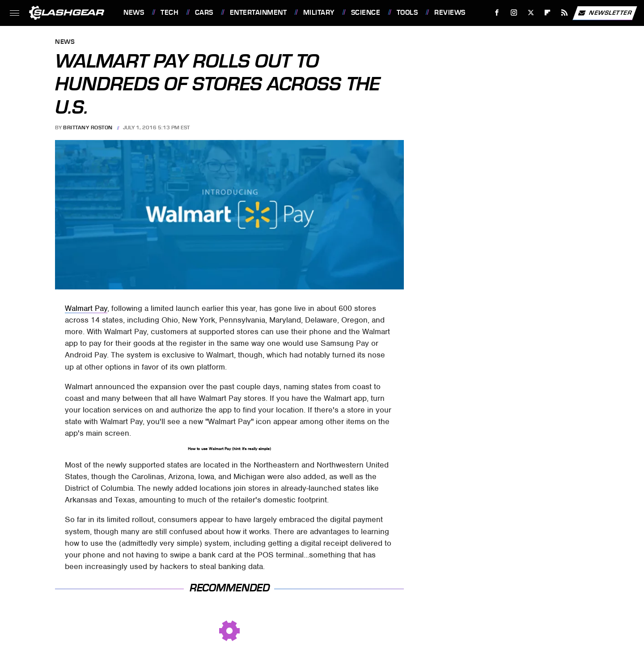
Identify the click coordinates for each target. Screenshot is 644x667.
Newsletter (605, 13)
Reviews (450, 13)
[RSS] (565, 13)
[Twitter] (531, 13)
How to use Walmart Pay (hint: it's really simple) (229, 449)
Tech (169, 13)
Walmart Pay (86, 308)
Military (319, 13)
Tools (407, 13)
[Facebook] (497, 13)
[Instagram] (514, 13)
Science (366, 13)
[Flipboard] (548, 13)
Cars (204, 13)
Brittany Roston (88, 127)
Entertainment (258, 13)
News (134, 13)
